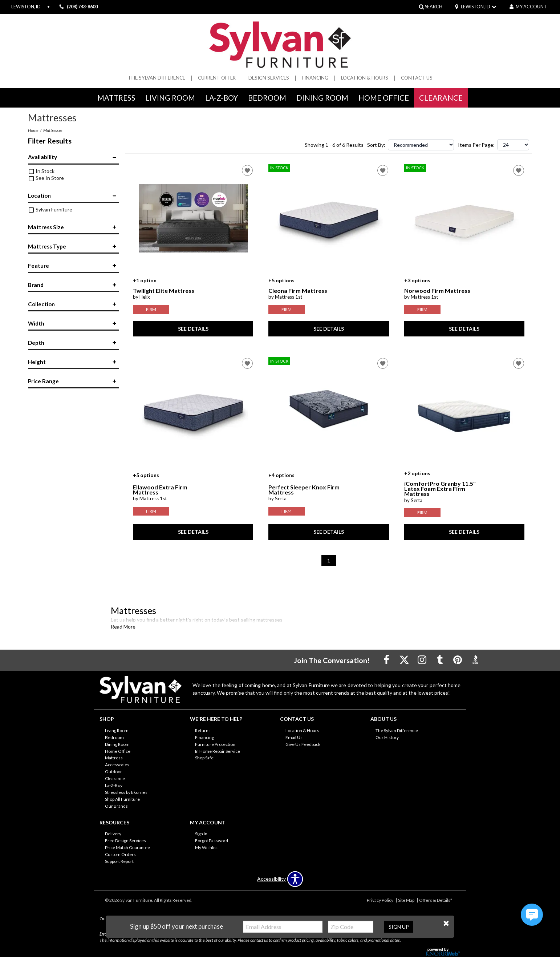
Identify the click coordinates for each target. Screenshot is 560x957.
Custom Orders (120, 854)
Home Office (384, 98)
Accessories (117, 765)
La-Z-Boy (222, 98)
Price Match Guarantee (127, 847)
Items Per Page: (476, 145)
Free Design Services (125, 841)
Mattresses (53, 130)
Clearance (441, 98)
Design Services (269, 78)
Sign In (201, 834)
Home (33, 130)
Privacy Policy (380, 900)
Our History (387, 737)
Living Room (170, 98)
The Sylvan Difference (157, 78)
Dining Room (322, 98)
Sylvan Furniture (50, 209)
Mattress (116, 98)
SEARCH (434, 7)
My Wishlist (206, 847)
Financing (315, 78)
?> (421, 145)
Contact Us (417, 78)
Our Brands (116, 806)
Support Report (119, 861)
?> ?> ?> (513, 145)
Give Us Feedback (303, 744)
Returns (203, 730)
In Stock (42, 171)
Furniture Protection (215, 744)
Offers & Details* (436, 900)
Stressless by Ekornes (126, 792)
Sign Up (399, 927)
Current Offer (217, 78)
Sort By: (376, 145)
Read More (123, 627)
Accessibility (271, 879)
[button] (446, 923)
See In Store (46, 178)
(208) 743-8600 (77, 7)
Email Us (294, 737)
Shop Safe (204, 758)
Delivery (113, 834)
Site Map (406, 900)
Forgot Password (212, 841)
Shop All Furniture (122, 799)
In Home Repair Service (218, 751)
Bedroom (267, 98)
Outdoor (113, 772)
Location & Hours (365, 78)
